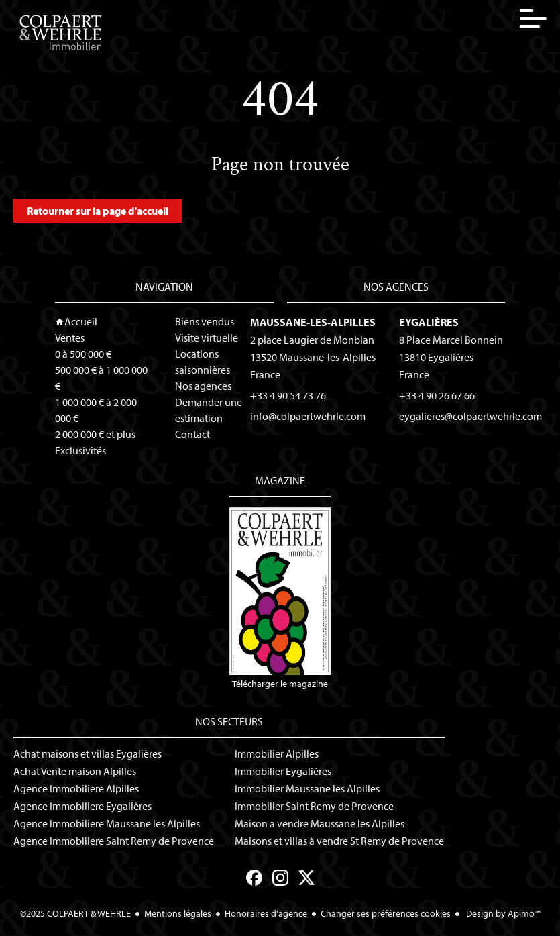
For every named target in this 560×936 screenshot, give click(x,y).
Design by (502, 913)
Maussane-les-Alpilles (313, 322)
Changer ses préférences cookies (386, 913)
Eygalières (429, 322)
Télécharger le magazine (280, 599)
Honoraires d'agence (266, 913)
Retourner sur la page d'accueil (98, 211)
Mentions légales (178, 913)
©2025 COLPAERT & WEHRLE (75, 913)
